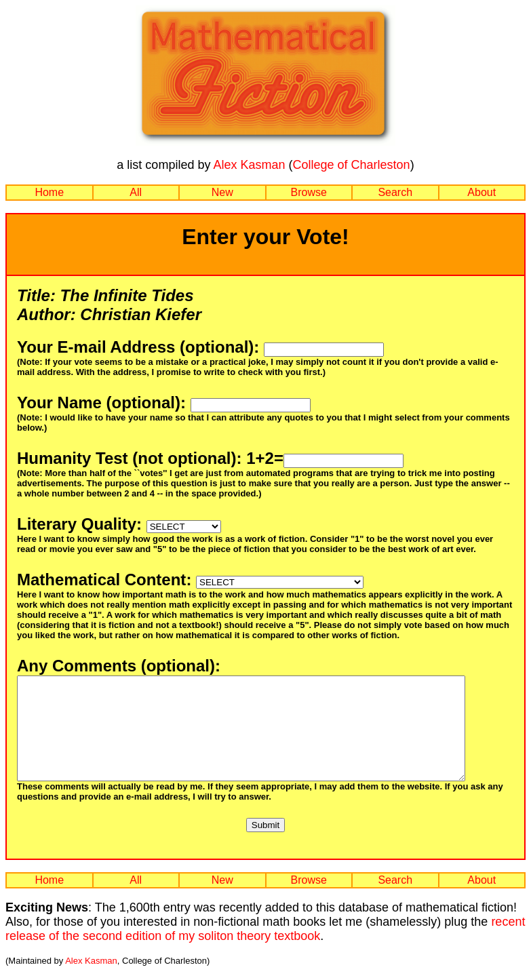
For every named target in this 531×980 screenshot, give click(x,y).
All (136, 192)
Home (49, 192)
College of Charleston (352, 165)
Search (395, 192)
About (481, 192)
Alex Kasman (249, 165)
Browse (309, 192)
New (222, 192)
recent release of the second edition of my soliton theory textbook (265, 949)
